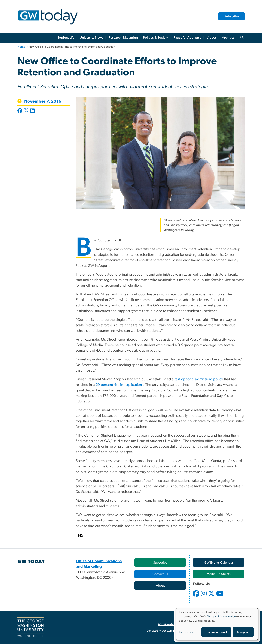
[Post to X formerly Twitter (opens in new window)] (26, 111)
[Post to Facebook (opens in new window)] (20, 111)
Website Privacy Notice (222, 617)
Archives (228, 38)
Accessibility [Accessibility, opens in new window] (169, 631)
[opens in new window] (196, 597)
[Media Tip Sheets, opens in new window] (219, 574)
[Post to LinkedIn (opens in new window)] (32, 111)
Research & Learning (123, 38)
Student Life (66, 38)
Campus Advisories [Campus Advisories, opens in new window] (169, 624)
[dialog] (217, 624)
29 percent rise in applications (120, 385)
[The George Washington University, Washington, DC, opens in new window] (30, 627)
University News (92, 38)
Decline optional (216, 632)
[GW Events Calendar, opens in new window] (219, 563)
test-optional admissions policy (199, 379)
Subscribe (232, 16)
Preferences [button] (186, 632)
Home (21, 47)
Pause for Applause (187, 38)
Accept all (243, 632)
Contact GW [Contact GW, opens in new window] (154, 631)
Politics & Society (156, 38)
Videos (212, 38)
